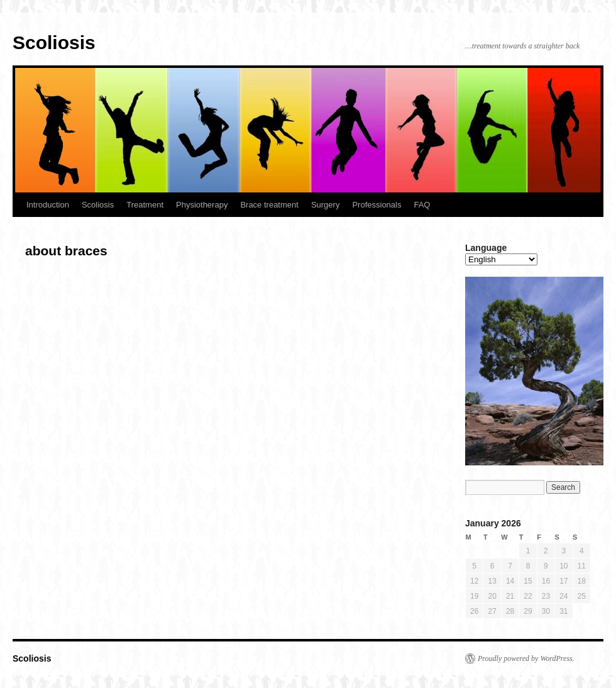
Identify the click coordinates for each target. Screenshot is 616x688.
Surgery (326, 205)
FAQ (422, 205)
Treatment (145, 205)
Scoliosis (54, 42)
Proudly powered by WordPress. (526, 658)
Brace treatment (269, 205)
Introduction (48, 205)
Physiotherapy (202, 205)
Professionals (377, 205)
